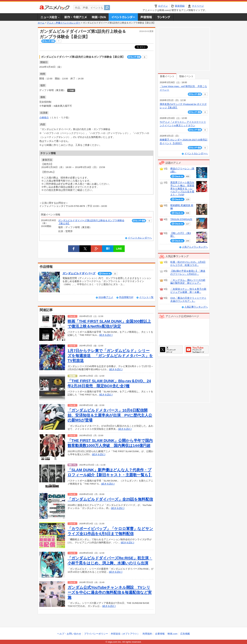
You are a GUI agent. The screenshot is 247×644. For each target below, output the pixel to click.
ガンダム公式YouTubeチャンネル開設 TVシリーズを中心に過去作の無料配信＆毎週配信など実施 (110, 592)
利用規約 (147, 634)
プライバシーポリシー (96, 634)
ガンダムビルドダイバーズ (79, 273)
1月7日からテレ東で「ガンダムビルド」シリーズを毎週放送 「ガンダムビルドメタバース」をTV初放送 (110, 356)
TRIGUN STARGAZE (181, 219)
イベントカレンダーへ (140, 238)
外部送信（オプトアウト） (125, 634)
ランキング (164, 17)
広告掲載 (185, 634)
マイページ (198, 6)
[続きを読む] (106, 335)
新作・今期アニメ (75, 17)
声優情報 (146, 17)
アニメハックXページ (171, 349)
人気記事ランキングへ (196, 307)
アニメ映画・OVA (99, 17)
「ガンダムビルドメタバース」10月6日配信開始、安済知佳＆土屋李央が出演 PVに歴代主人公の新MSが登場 (110, 415)
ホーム (41, 23)
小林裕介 (44, 118)
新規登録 (180, 6)
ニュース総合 (50, 17)
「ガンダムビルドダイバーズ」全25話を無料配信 (110, 499)
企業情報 (160, 634)
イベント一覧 (146, 297)
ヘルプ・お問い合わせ (69, 634)
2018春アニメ (106, 297)
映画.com (172, 634)
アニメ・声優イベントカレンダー (123, 17)
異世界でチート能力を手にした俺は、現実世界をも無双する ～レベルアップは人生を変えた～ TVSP (182, 189)
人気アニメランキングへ (195, 247)
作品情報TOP (126, 297)
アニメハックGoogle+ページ (197, 349)
